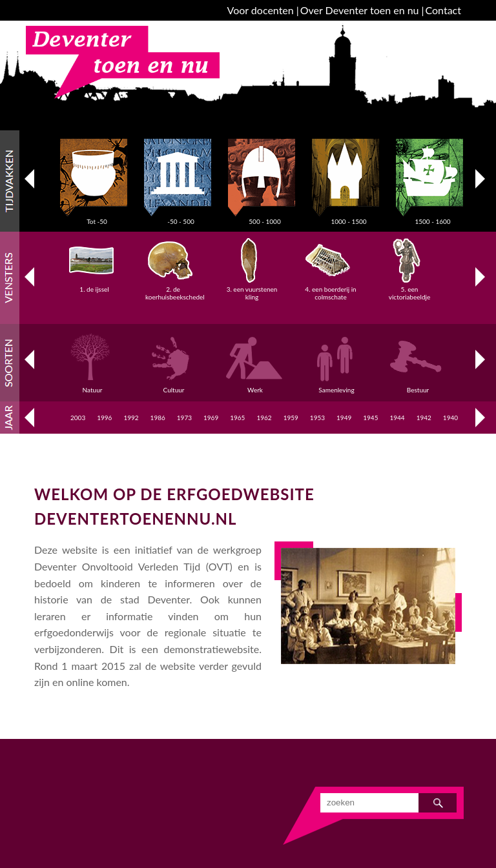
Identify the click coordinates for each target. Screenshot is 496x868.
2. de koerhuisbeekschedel (175, 289)
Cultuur (176, 386)
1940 (450, 418)
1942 (424, 418)
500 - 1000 (265, 217)
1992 (131, 418)
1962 (264, 418)
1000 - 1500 (349, 217)
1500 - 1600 (433, 217)
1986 (158, 418)
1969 (211, 418)
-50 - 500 (181, 217)
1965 (237, 418)
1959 (291, 418)
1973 (184, 418)
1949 (344, 418)
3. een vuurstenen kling (252, 289)
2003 (78, 418)
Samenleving (338, 386)
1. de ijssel (95, 285)
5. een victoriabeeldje (409, 289)
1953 (317, 418)
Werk (257, 386)
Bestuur (420, 386)
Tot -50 (97, 217)
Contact (443, 10)
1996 (104, 418)
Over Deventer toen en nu (360, 10)
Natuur (94, 386)
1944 (397, 418)
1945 (370, 418)
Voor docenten (261, 10)
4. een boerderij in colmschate (330, 289)
